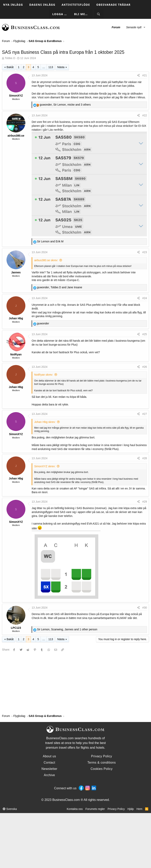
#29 (145, 502)
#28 (145, 458)
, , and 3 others (65, 105)
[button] (144, 27)
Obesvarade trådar (113, 5)
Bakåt (10, 67)
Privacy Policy (116, 809)
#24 (145, 298)
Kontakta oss (75, 809)
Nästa (61, 67)
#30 (145, 608)
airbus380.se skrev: (46, 260)
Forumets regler (95, 809)
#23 (145, 252)
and (50, 241)
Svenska (10, 809)
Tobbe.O (10, 58)
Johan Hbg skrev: (45, 422)
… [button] (44, 67)
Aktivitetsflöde (76, 5)
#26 (145, 367)
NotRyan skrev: (44, 375)
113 (51, 67)
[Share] (138, 76)
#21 (145, 75)
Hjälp (131, 809)
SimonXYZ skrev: (45, 466)
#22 (145, 115)
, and (60, 287)
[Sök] (99, 14)
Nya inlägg (13, 5)
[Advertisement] (75, 683)
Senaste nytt (134, 27)
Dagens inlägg (42, 5)
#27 (145, 414)
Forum (116, 27)
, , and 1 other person (67, 629)
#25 (145, 334)
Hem (139, 809)
